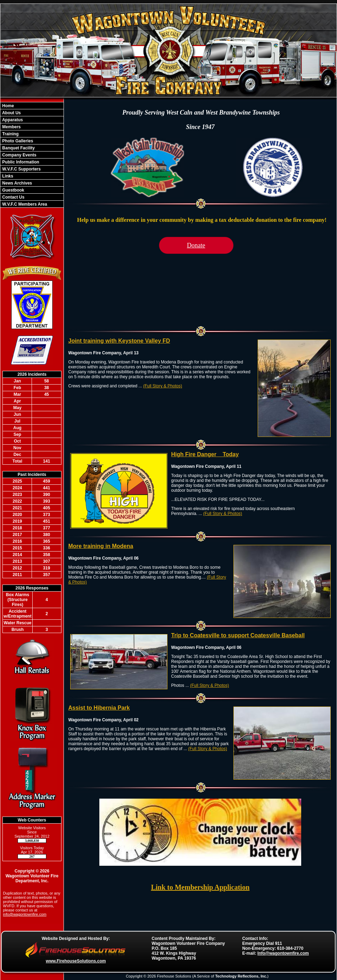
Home (8, 106)
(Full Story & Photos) (163, 386)
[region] (32, 155)
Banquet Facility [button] (18, 148)
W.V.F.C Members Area (24, 204)
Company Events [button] (19, 155)
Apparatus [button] (12, 120)
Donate (196, 245)
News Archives (16, 183)
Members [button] (11, 127)
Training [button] (10, 134)
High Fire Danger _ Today (205, 454)
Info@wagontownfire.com (283, 953)
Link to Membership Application (200, 887)
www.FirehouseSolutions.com (76, 961)
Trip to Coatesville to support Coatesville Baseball (238, 635)
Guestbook (13, 190)
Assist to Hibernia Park (99, 708)
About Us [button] (11, 113)
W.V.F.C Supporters (21, 169)
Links (7, 176)
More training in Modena (101, 546)
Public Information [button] (20, 162)
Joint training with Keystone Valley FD (119, 341)
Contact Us (13, 197)
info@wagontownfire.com (25, 914)
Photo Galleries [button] (17, 141)
